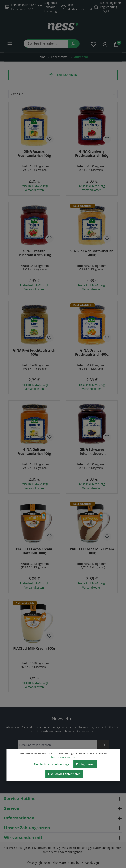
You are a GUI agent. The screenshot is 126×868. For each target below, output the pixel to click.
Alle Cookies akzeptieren (64, 774)
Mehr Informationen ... (63, 757)
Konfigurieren (85, 764)
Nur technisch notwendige (52, 764)
